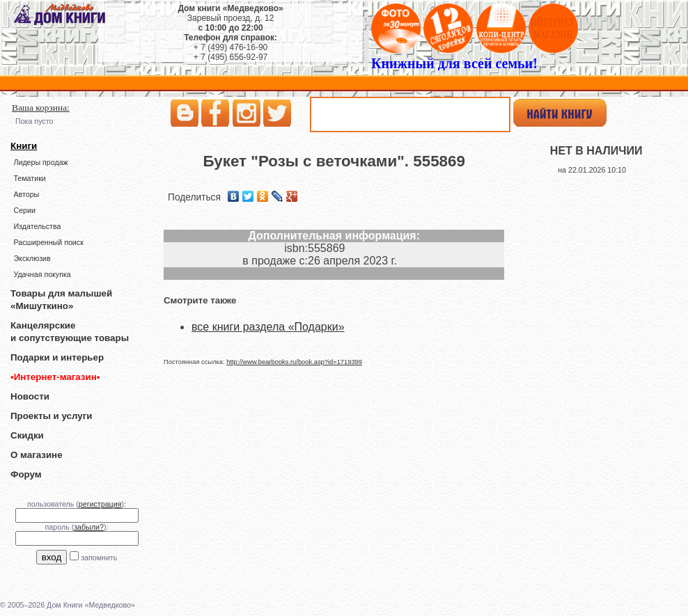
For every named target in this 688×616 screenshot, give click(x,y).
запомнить (99, 558)
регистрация (100, 504)
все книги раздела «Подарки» (268, 327)
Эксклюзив (32, 258)
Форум (26, 474)
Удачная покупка (42, 274)
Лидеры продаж (40, 162)
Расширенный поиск (48, 242)
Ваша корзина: (41, 108)
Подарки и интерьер (57, 357)
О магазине (37, 455)
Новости (30, 396)
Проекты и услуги (51, 416)
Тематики (29, 178)
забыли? (89, 527)
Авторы (26, 194)
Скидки (27, 435)
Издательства (37, 226)
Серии (24, 210)
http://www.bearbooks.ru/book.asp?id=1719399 (294, 362)
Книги (24, 146)
